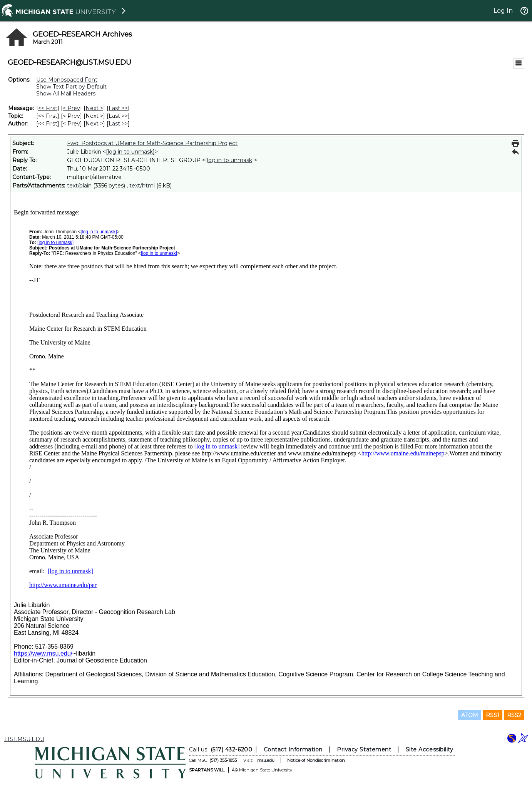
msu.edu (266, 760)
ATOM (470, 715)
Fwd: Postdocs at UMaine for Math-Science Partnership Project (152, 143)
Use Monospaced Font (67, 80)
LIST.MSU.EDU (24, 739)
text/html (142, 186)
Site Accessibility (430, 750)
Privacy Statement (364, 750)
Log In (503, 11)
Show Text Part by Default (71, 87)
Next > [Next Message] (94, 108)
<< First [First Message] (48, 108)
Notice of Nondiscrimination (316, 760)
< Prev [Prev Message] (71, 108)
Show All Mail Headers (66, 94)
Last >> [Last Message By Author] (118, 124)
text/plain (79, 186)
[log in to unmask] (130, 152)
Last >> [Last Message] (118, 108)
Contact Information (293, 750)
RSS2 (514, 715)
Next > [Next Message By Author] (94, 124)
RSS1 (493, 715)
